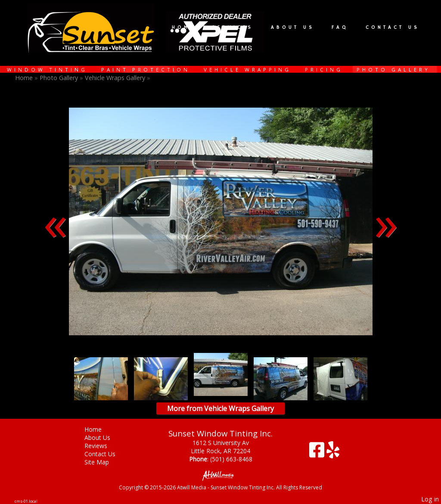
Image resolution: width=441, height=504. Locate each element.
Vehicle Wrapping (247, 70)
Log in (430, 499)
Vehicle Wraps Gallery (115, 78)
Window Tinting (47, 70)
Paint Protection (146, 70)
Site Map (103, 462)
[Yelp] (333, 453)
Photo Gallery (393, 70)
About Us (293, 28)
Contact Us (393, 28)
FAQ (340, 28)
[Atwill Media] (220, 475)
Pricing (324, 70)
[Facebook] (318, 453)
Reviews (102, 446)
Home (183, 28)
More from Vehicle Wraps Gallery (220, 408)
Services (233, 28)
